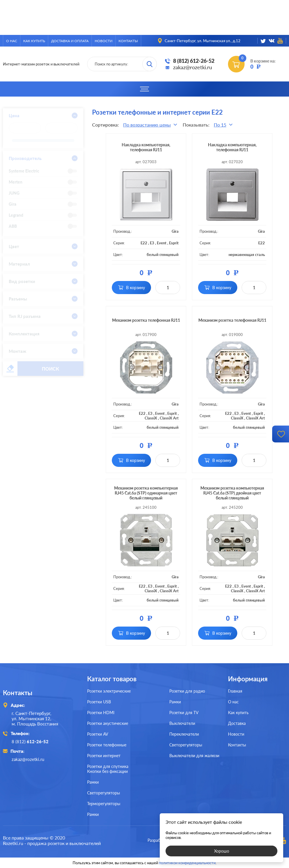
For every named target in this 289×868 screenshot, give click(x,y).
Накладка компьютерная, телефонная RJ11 (146, 147)
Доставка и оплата (70, 41)
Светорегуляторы (186, 745)
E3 (152, 243)
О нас (12, 41)
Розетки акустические (108, 723)
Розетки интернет (104, 756)
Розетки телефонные (107, 745)
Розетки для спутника (108, 766)
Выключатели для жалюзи (194, 756)
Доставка (237, 723)
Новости (104, 41)
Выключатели (182, 723)
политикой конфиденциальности (187, 863)
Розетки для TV (184, 713)
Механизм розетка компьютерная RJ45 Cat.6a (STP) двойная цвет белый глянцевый (232, 493)
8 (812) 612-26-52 (194, 61)
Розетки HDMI (101, 713)
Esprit (174, 243)
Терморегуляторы (104, 804)
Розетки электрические (109, 691)
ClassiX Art (169, 418)
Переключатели (184, 734)
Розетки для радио (187, 691)
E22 (144, 243)
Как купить (34, 41)
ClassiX (151, 418)
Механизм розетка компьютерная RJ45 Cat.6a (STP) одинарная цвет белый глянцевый (146, 493)
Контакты (128, 41)
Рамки (175, 702)
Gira (175, 231)
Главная (235, 691)
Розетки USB (99, 702)
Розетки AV (98, 734)
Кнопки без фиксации (107, 771)
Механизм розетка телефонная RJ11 (146, 320)
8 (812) (30, 741)
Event (162, 243)
